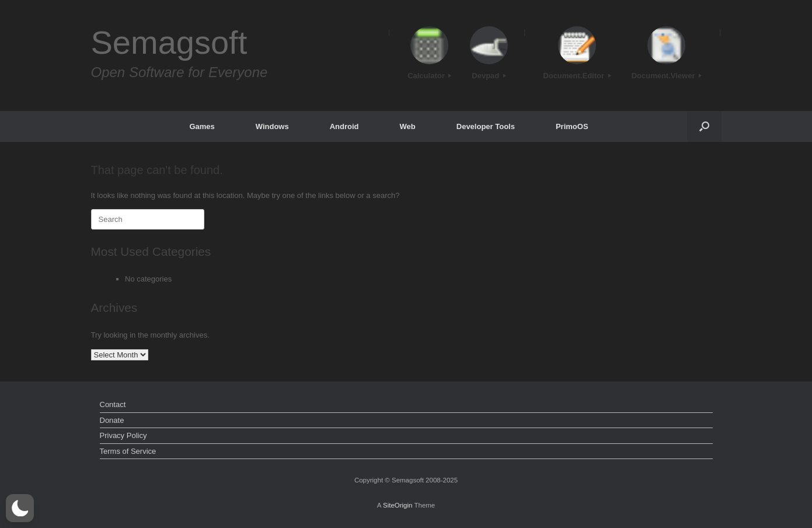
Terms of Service (128, 451)
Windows (272, 126)
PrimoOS (572, 126)
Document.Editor (577, 76)
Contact (113, 404)
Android (344, 126)
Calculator (429, 76)
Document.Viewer (667, 76)
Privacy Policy (123, 435)
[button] (704, 126)
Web (408, 126)
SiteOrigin (398, 505)
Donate (112, 420)
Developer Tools (486, 126)
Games (202, 126)
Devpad (489, 76)
